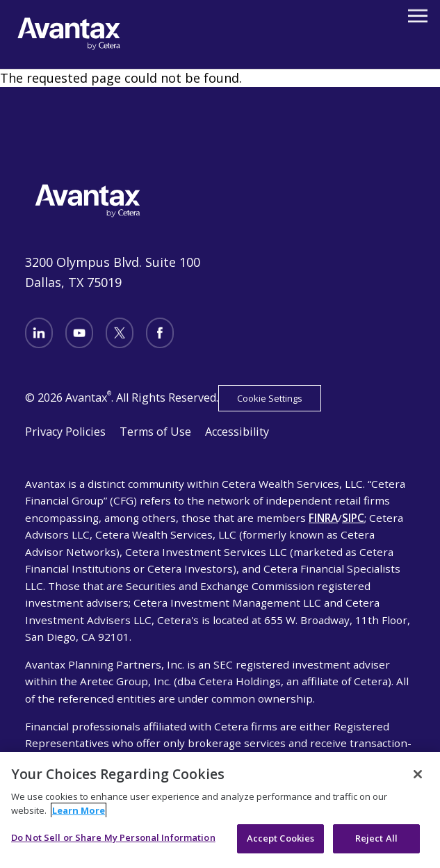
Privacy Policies (65, 432)
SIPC (353, 518)
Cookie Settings (270, 398)
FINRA (323, 518)
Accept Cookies (281, 838)
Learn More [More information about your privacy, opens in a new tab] (79, 810)
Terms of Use (155, 432)
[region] (220, 810)
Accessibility (237, 432)
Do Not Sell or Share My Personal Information (113, 837)
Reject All (376, 838)
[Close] (418, 774)
